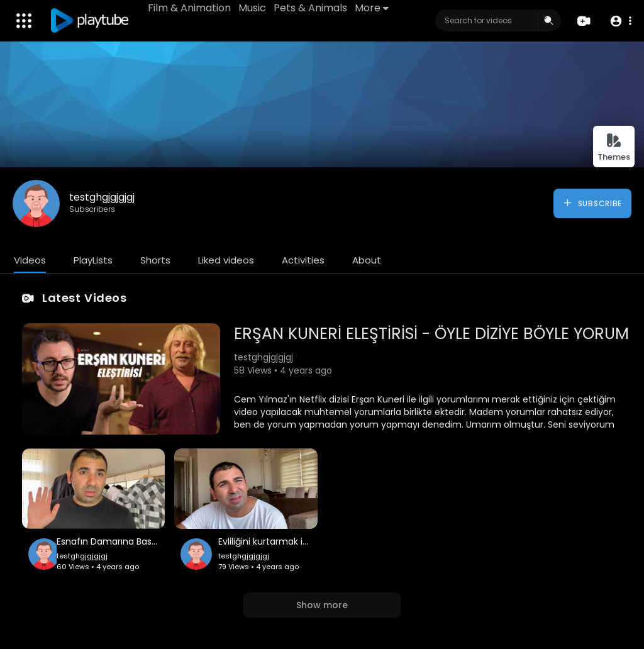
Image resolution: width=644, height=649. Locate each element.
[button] (620, 21)
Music (252, 8)
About (367, 260)
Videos (30, 260)
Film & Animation (189, 8)
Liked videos (226, 260)
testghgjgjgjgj (102, 197)
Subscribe (592, 203)
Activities (303, 260)
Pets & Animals (310, 8)
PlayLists (93, 260)
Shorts (155, 260)
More (372, 8)
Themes (614, 147)
